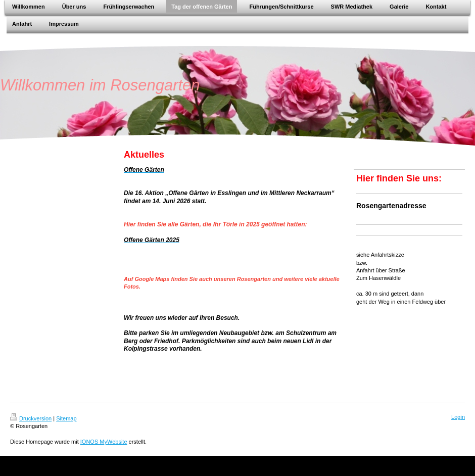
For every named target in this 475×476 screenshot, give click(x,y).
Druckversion (31, 418)
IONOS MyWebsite (104, 442)
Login (458, 417)
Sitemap (66, 418)
